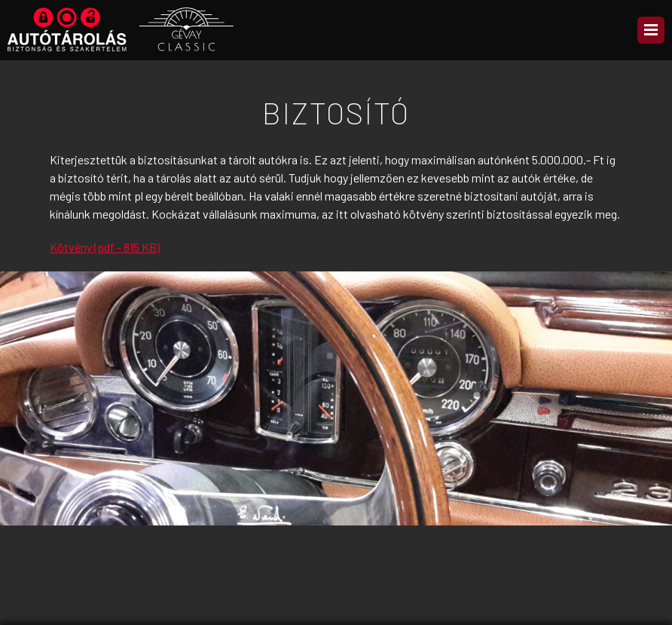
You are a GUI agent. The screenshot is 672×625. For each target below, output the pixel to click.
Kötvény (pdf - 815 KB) (105, 247)
